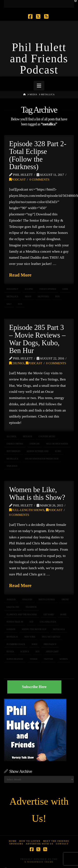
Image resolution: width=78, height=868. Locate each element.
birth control (47, 599)
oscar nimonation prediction (42, 459)
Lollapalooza (48, 622)
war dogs (12, 466)
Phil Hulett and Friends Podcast (39, 59)
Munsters (43, 296)
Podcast (17, 180)
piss (57, 296)
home (63, 614)
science (25, 652)
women (64, 659)
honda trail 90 (15, 622)
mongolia (12, 637)
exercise (35, 444)
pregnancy (50, 644)
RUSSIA (10, 652)
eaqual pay (13, 607)
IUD (31, 622)
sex (38, 652)
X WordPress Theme (39, 862)
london (11, 629)
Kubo (58, 451)
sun (20, 304)
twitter (48, 659)
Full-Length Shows (27, 510)
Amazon (11, 599)
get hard (49, 614)
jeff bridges (13, 451)
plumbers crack (16, 644)
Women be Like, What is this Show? (37, 494)
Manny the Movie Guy (34, 629)
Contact (62, 844)
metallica (12, 296)
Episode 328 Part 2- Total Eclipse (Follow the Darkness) (38, 155)
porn (34, 644)
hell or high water (57, 444)
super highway (15, 659)
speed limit (52, 652)
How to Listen (30, 841)
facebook (31, 607)
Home (13, 841)
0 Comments (39, 180)
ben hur (27, 436)
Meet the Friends (56, 841)
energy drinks (15, 444)
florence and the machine (22, 614)
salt (9, 304)
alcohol (11, 436)
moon (28, 296)
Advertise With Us (40, 844)
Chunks (17, 363)
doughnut (12, 289)
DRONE (65, 599)
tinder (34, 659)
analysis (27, 599)
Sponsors (16, 844)
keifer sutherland (38, 451)
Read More (20, 275)
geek (65, 289)
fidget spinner (48, 289)
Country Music (47, 436)
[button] (39, 86)
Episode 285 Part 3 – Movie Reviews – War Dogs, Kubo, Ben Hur (37, 339)
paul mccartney (51, 637)
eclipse (29, 289)
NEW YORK (30, 637)
